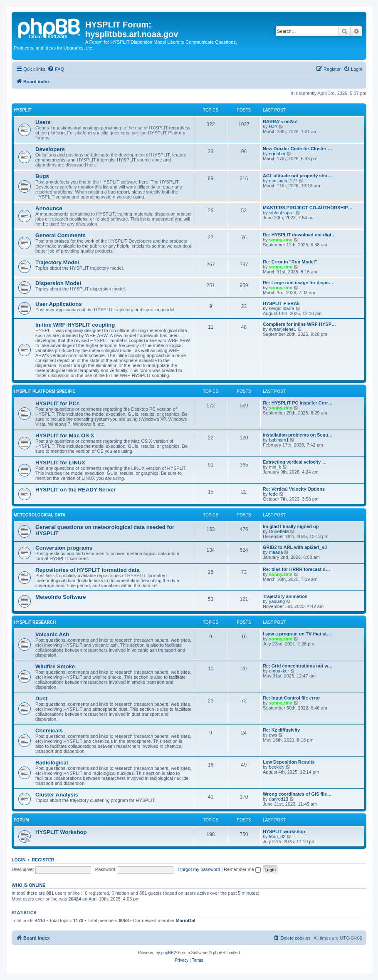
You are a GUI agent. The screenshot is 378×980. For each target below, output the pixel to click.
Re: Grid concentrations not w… (298, 666)
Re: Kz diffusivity (281, 730)
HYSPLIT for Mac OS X (65, 435)
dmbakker (279, 671)
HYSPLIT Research (35, 622)
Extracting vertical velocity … (295, 462)
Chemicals (49, 731)
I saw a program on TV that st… (297, 634)
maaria (276, 552)
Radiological (52, 763)
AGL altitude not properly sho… (297, 176)
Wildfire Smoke (55, 666)
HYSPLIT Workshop (61, 832)
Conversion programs (64, 548)
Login (19, 860)
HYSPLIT (22, 110)
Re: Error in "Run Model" (290, 262)
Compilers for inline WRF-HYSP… (299, 324)
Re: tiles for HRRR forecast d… (296, 569)
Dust (41, 698)
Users (43, 122)
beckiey (277, 767)
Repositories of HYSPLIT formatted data (88, 570)
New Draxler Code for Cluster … (298, 149)
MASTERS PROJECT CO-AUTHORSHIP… (308, 208)
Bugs (42, 176)
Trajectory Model (57, 262)
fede (273, 494)
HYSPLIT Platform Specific (45, 391)
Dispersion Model (58, 283)
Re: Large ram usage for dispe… (298, 283)
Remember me (242, 869)
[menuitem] (56, 69)
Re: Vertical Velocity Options (294, 489)
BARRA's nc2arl (280, 122)
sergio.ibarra (282, 308)
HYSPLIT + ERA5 (281, 303)
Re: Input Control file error (292, 698)
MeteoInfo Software (61, 597)
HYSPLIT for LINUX (60, 463)
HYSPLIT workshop (284, 831)
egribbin (277, 154)
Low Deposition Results (289, 762)
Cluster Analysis (57, 795)
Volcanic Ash (52, 634)
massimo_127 (283, 181)
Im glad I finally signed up (291, 526)
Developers (50, 149)
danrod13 (279, 799)
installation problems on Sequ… (298, 435)
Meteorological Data (40, 515)
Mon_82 (277, 836)
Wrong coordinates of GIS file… (297, 794)
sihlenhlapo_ (282, 213)
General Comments (61, 235)
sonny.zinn (281, 240)
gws (273, 735)
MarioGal (186, 920)
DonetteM (279, 531)
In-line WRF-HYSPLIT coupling (75, 325)
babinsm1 (279, 440)
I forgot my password (199, 869)
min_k (275, 467)
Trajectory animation (285, 596)
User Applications (59, 304)
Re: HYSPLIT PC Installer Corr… (298, 403)
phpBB (168, 953)
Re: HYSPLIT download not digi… (299, 235)
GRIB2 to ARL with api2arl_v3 (295, 547)
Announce (49, 208)
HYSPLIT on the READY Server (75, 490)
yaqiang (277, 601)
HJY (273, 127)
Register (43, 860)
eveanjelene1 (283, 329)
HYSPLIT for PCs (57, 403)
